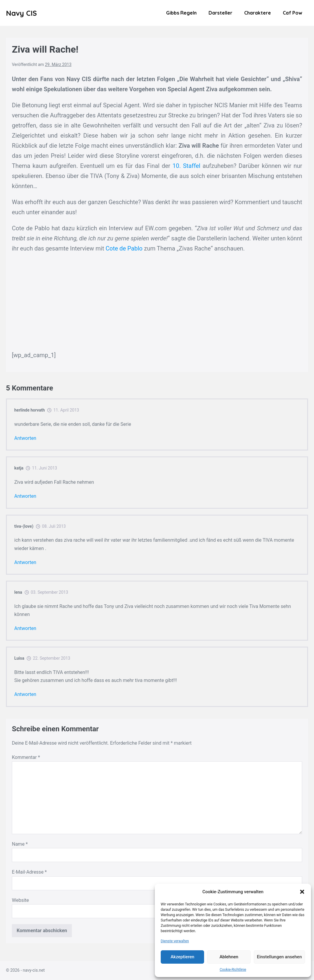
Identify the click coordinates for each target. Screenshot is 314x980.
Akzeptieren (182, 957)
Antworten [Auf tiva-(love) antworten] (25, 562)
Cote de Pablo (124, 248)
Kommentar (26, 757)
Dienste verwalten (175, 941)
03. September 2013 (50, 592)
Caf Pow (292, 13)
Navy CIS (21, 13)
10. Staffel (187, 166)
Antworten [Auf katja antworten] (25, 496)
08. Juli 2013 (54, 526)
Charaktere (258, 13)
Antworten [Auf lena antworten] (25, 628)
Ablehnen (229, 957)
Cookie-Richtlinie (233, 970)
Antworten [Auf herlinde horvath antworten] (25, 438)
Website (20, 900)
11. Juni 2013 (45, 468)
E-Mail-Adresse (29, 872)
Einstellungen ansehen (279, 957)
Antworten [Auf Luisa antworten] (25, 694)
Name (20, 844)
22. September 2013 (52, 658)
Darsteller (220, 13)
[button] (302, 892)
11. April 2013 (66, 410)
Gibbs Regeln (181, 13)
